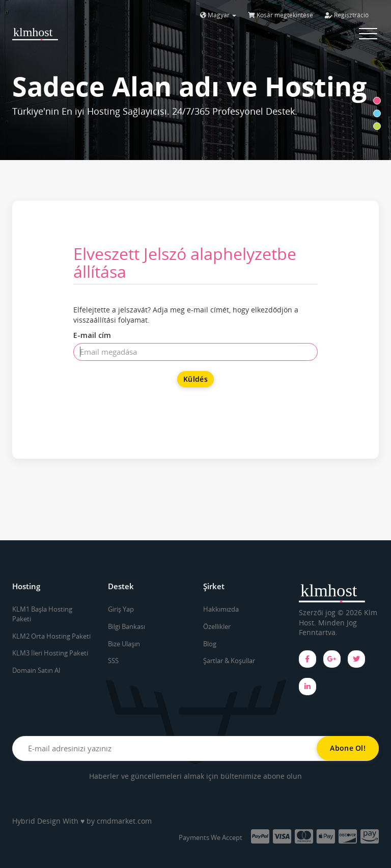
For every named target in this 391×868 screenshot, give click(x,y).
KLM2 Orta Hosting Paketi (51, 636)
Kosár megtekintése (281, 15)
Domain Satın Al (36, 670)
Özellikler (217, 626)
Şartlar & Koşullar (229, 661)
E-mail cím (92, 335)
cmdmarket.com (124, 821)
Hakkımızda (221, 609)
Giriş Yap (121, 609)
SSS (113, 661)
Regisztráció (347, 15)
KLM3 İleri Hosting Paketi (50, 653)
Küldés (195, 379)
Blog (210, 644)
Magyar (218, 15)
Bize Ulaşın (124, 644)
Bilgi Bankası (127, 626)
